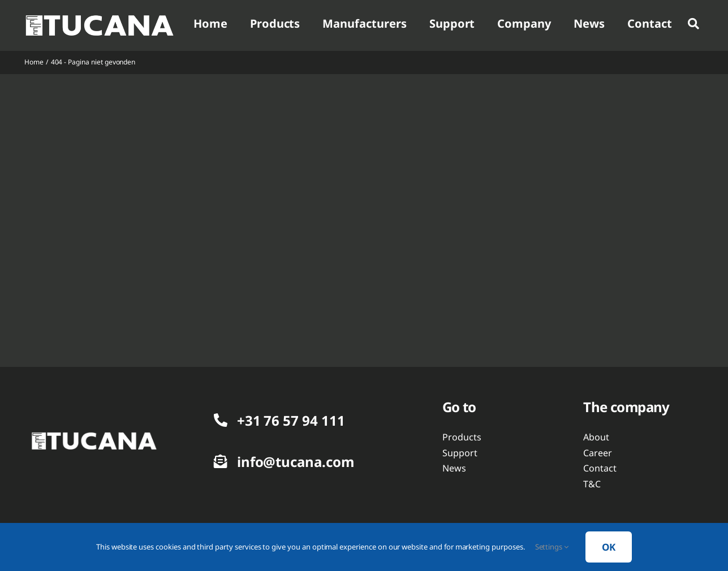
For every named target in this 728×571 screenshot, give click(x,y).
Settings (552, 547)
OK (609, 547)
